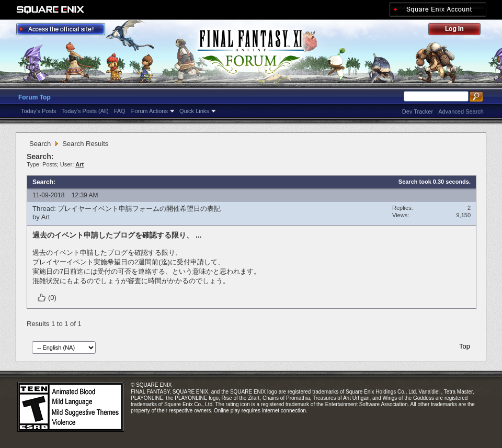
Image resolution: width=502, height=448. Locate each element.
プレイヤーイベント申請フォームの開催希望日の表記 (139, 209)
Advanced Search (461, 111)
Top (465, 346)
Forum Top (35, 97)
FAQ (120, 111)
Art (46, 217)
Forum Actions (150, 111)
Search (40, 144)
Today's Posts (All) (85, 111)
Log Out (460, 31)
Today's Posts (39, 111)
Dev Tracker (418, 111)
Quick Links (194, 111)
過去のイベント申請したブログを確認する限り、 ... (117, 235)
